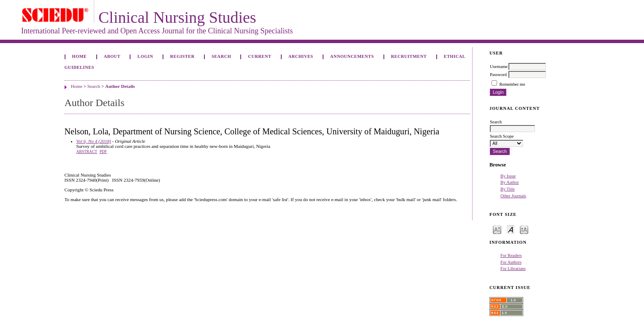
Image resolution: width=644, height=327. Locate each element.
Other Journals (513, 196)
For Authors (511, 262)
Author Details (120, 86)
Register (182, 56)
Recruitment (409, 56)
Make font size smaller (497, 229)
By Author (510, 182)
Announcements (352, 56)
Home (80, 56)
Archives (301, 56)
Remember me (512, 84)
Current (260, 56)
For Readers (511, 255)
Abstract (87, 152)
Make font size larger (524, 229)
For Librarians (513, 268)
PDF (103, 152)
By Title (508, 189)
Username (499, 67)
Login (145, 56)
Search (221, 56)
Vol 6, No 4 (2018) (94, 141)
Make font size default (511, 229)
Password (498, 75)
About (112, 56)
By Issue (508, 176)
